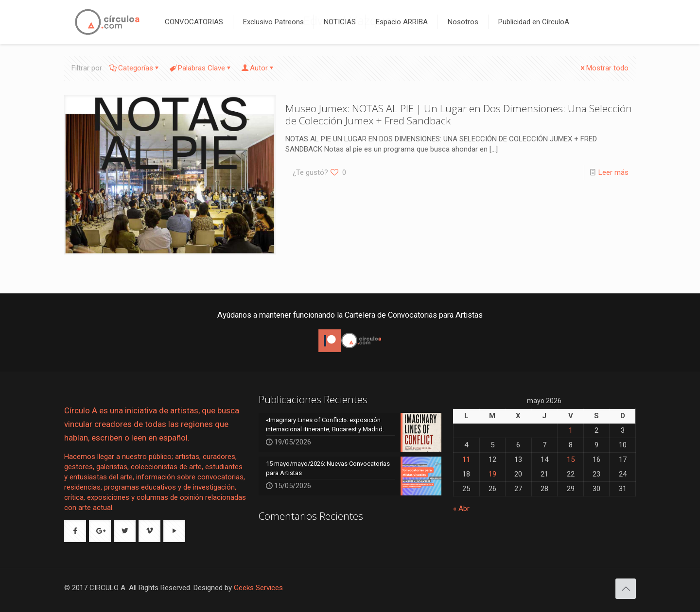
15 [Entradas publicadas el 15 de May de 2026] (571, 459)
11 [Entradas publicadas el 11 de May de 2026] (466, 459)
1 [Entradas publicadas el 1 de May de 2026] (571, 430)
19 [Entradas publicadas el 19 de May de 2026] (492, 474)
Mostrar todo (604, 68)
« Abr (461, 509)
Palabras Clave (201, 68)
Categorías (135, 68)
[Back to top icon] (626, 589)
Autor (258, 68)
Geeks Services (258, 588)
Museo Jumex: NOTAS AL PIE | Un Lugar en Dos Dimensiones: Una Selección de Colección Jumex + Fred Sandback (459, 114)
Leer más (613, 172)
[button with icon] (75, 531)
